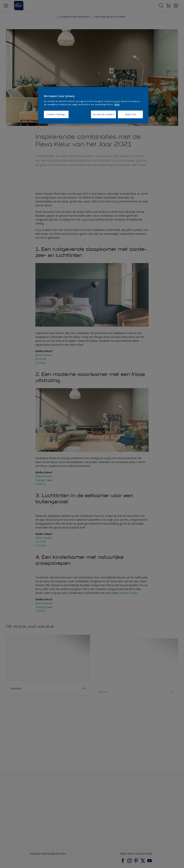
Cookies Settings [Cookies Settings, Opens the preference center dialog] (56, 114)
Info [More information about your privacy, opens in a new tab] (117, 104)
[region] (93, 105)
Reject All (131, 114)
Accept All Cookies (103, 114)
